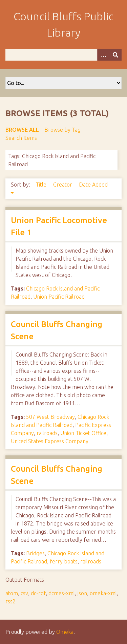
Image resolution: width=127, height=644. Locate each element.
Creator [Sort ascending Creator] (63, 185)
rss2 (10, 601)
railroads (47, 433)
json (82, 593)
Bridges (35, 553)
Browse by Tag (62, 130)
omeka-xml (103, 593)
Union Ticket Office (83, 433)
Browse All (22, 130)
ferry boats (64, 561)
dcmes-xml (62, 593)
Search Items (21, 138)
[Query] (63, 55)
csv (24, 593)
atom (12, 593)
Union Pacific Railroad (59, 297)
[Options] (103, 55)
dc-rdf (38, 593)
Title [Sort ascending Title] (42, 185)
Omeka (65, 632)
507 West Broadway (50, 417)
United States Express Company (50, 441)
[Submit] (115, 55)
